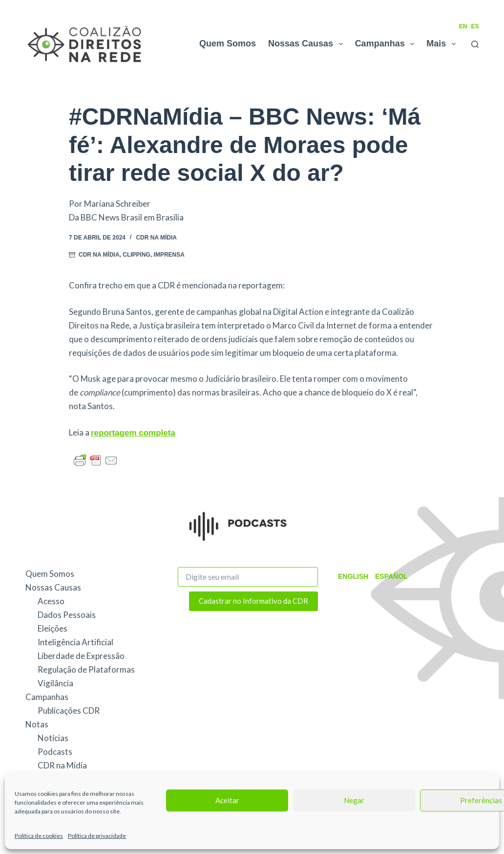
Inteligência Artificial (75, 642)
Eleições (52, 628)
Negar (354, 800)
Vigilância (55, 683)
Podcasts (55, 752)
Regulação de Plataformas (86, 669)
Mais (443, 44)
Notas (37, 724)
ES (475, 26)
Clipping (136, 255)
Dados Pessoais (67, 615)
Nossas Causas (307, 44)
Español (389, 576)
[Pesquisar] (475, 44)
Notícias (53, 738)
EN (463, 26)
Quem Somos (228, 44)
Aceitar (227, 800)
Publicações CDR (69, 711)
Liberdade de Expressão (81, 656)
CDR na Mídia (156, 238)
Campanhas (387, 44)
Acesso (51, 601)
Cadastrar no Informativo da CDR (253, 601)
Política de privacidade (97, 836)
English (352, 576)
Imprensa (169, 255)
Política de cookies (39, 836)
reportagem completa (133, 433)
